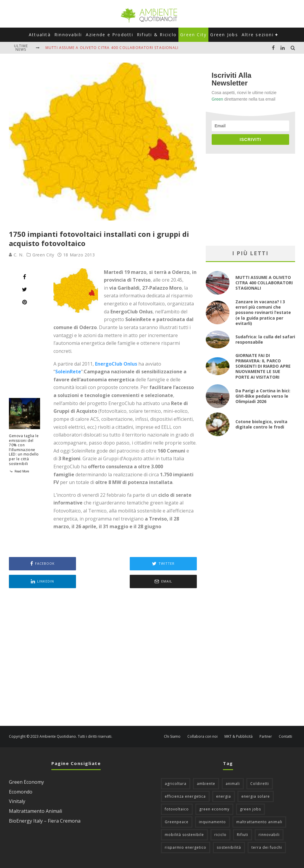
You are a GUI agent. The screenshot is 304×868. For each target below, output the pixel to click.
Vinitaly (17, 801)
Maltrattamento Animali (35, 811)
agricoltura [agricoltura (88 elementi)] (176, 784)
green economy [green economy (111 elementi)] (214, 809)
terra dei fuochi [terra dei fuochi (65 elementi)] (267, 847)
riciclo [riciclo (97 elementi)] (220, 835)
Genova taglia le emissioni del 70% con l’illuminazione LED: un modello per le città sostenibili (24, 450)
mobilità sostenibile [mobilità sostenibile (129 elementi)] (184, 835)
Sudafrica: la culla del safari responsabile (265, 339)
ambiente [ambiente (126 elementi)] (206, 784)
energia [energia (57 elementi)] (224, 796)
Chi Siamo (172, 737)
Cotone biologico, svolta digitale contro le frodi (261, 424)
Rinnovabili (68, 35)
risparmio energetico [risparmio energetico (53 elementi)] (186, 847)
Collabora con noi (202, 737)
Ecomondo (21, 792)
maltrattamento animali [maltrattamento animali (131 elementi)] (259, 822)
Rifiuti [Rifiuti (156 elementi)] (243, 835)
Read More (19, 471)
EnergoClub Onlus (116, 364)
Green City (193, 35)
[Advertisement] (103, 658)
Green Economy (26, 782)
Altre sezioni (258, 35)
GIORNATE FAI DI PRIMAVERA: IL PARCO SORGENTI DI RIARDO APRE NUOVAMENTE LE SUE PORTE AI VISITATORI (263, 366)
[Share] (24, 277)
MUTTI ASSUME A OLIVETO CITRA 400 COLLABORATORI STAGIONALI (112, 48)
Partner (266, 737)
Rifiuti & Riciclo (157, 35)
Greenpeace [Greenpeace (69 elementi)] (177, 822)
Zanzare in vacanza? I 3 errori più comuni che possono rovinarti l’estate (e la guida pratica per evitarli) (263, 312)
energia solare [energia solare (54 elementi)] (256, 796)
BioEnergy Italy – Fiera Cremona (45, 821)
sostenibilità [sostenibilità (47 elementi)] (229, 847)
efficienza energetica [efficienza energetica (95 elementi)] (185, 796)
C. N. (16, 255)
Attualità (40, 35)
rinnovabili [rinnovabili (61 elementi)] (269, 835)
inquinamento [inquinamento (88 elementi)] (212, 822)
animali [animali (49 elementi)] (233, 784)
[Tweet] (24, 289)
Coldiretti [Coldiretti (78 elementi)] (260, 784)
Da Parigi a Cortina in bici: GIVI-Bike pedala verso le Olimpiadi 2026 (263, 396)
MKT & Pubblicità (239, 737)
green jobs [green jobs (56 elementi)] (250, 809)
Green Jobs (224, 35)
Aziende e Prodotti (110, 35)
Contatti (285, 737)
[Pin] (24, 302)
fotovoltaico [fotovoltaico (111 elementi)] (177, 809)
